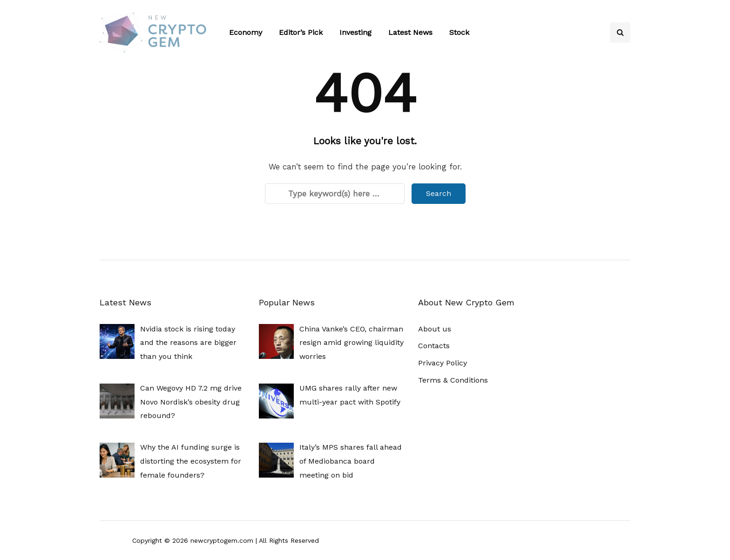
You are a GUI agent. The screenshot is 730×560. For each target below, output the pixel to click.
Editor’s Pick (301, 32)
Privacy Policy (443, 363)
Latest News (410, 32)
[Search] (335, 194)
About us (435, 329)
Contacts (434, 346)
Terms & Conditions (453, 380)
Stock (459, 32)
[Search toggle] (620, 33)
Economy (246, 32)
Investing (355, 32)
